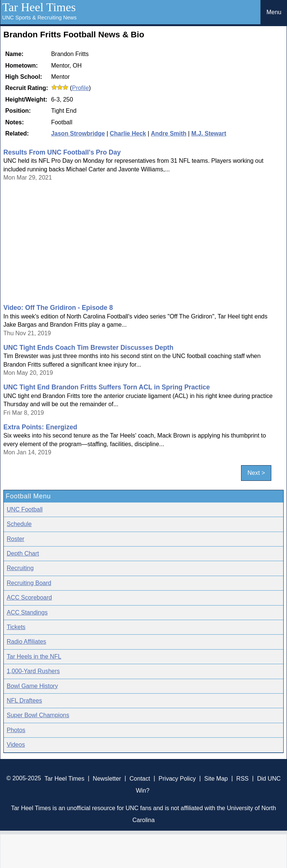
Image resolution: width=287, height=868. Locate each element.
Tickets (16, 627)
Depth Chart (23, 553)
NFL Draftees (24, 701)
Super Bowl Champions (38, 715)
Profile (80, 88)
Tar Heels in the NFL (34, 657)
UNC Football (25, 509)
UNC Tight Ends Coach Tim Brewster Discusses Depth (88, 348)
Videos (16, 745)
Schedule (19, 524)
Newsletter (107, 778)
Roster (16, 539)
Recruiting (20, 568)
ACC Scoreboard (29, 598)
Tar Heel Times (39, 7)
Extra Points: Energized (40, 427)
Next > (256, 473)
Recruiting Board (29, 583)
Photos (16, 730)
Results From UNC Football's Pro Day (62, 152)
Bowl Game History (32, 686)
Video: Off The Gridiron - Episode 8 (58, 308)
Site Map (216, 778)
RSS (242, 778)
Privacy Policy (177, 778)
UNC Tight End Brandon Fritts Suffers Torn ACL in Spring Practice (107, 387)
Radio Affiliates (27, 642)
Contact (140, 778)
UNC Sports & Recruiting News (39, 18)
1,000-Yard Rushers (33, 671)
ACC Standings (27, 612)
